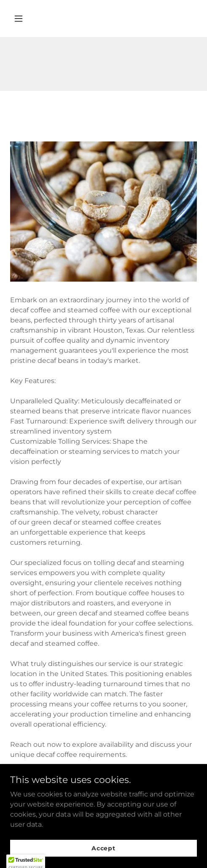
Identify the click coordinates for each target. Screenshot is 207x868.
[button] (31, 19)
